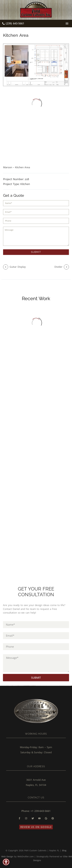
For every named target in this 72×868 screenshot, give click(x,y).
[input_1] (36, 203)
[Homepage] (36, 10)
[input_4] (36, 221)
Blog (64, 850)
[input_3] (36, 212)
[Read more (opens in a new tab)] (13, 24)
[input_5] (36, 236)
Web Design (7, 856)
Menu (67, 24)
